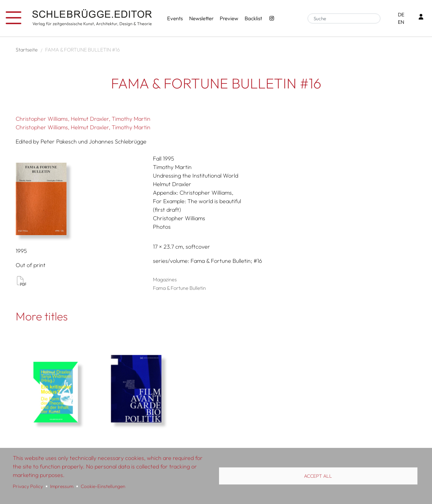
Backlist (253, 18)
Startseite (27, 50)
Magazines (165, 280)
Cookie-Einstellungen (103, 486)
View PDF (21, 281)
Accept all (318, 476)
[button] (82, 199)
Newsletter (201, 18)
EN (401, 22)
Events (175, 18)
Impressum (62, 486)
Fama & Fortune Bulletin (179, 288)
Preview (229, 18)
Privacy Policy (28, 486)
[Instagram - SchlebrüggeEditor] (272, 18)
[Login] (421, 18)
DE (401, 15)
